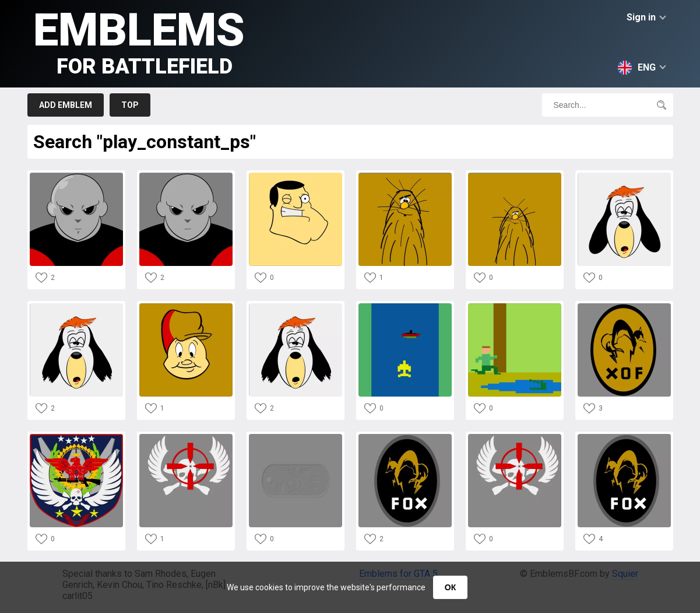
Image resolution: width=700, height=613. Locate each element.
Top (130, 105)
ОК (450, 587)
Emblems (139, 41)
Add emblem (66, 105)
